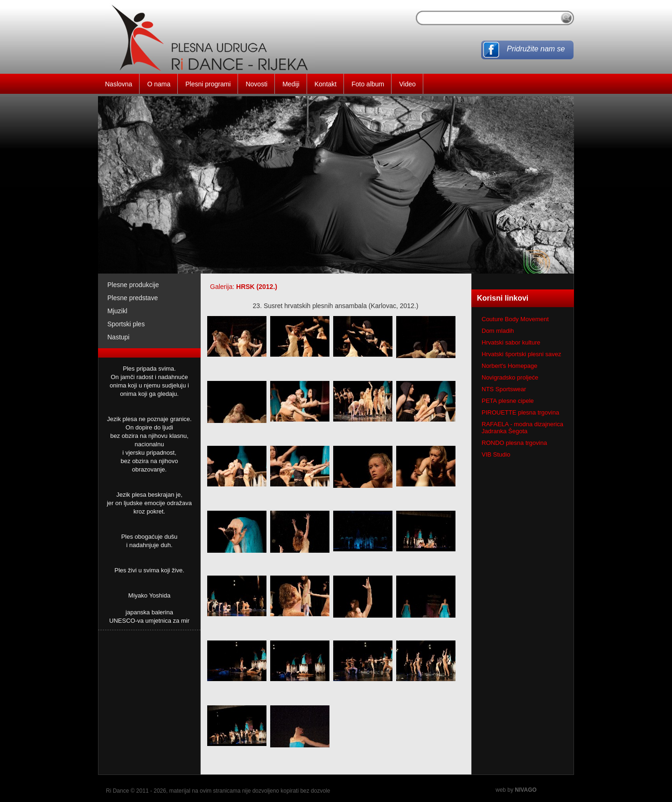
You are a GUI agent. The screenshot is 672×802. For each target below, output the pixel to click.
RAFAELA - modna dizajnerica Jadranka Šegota (522, 428)
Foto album (368, 84)
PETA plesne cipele (508, 401)
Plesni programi (208, 84)
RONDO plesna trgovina (514, 443)
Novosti (256, 84)
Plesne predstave (133, 298)
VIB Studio (496, 454)
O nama (159, 84)
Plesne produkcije (133, 285)
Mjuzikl (117, 311)
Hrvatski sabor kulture (511, 342)
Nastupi (118, 337)
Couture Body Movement (515, 319)
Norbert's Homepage (510, 366)
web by (516, 790)
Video (407, 84)
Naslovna (119, 84)
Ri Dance (117, 791)
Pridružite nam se (536, 49)
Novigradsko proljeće (510, 377)
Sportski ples (126, 324)
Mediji (291, 84)
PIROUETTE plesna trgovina (520, 412)
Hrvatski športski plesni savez (521, 354)
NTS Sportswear (504, 389)
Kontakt (325, 84)
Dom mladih (498, 331)
